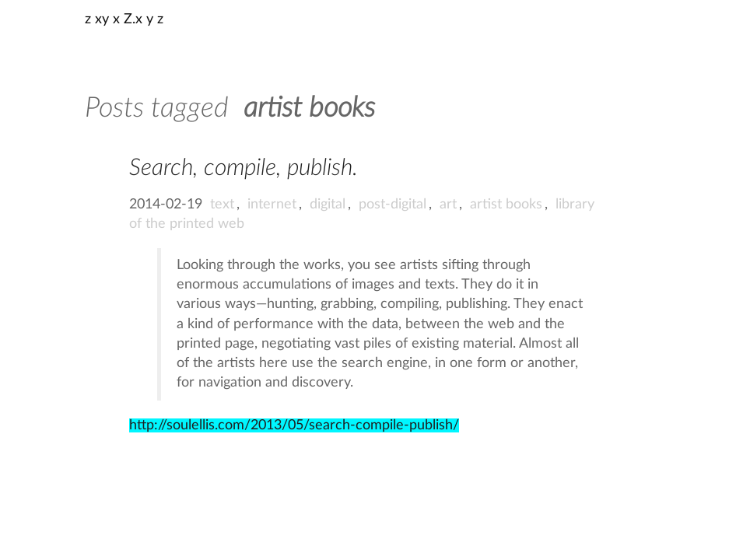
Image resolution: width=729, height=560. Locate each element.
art (448, 205)
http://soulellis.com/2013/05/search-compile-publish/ (294, 425)
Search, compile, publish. (244, 168)
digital (328, 205)
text (222, 205)
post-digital (393, 205)
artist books (506, 205)
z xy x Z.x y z (124, 19)
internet (272, 205)
